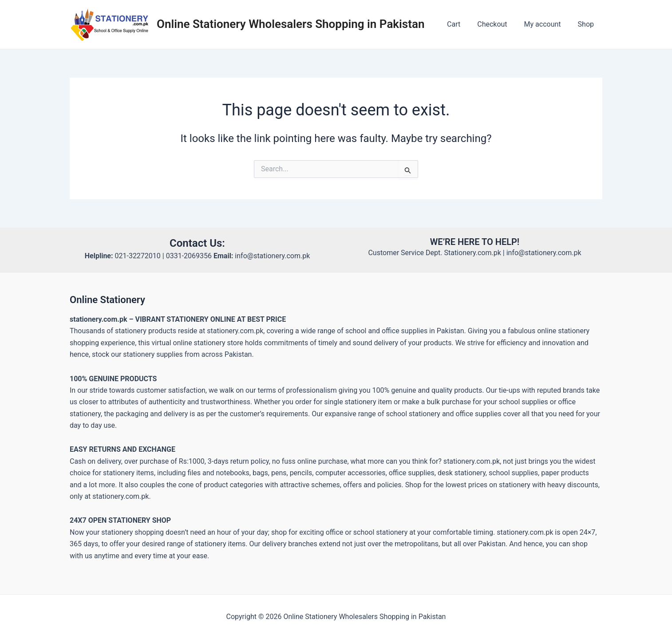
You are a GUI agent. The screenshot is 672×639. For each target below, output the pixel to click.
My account (547, 24)
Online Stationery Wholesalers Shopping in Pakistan (291, 24)
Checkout (499, 24)
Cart (463, 24)
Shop (587, 24)
